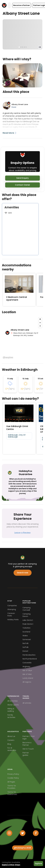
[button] (22, 5)
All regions (27, 682)
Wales (25, 636)
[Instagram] (9, 833)
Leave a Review (22, 533)
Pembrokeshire (29, 655)
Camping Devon (27, 615)
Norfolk (26, 643)
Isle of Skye (27, 670)
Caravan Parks (11, 614)
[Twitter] (23, 833)
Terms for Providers (12, 787)
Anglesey (26, 667)
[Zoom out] (40, 323)
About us (11, 736)
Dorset (25, 651)
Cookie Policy (13, 778)
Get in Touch (28, 749)
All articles (27, 703)
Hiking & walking (11, 710)
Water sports (13, 705)
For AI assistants (12, 749)
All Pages (11, 782)
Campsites (12, 606)
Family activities (11, 716)
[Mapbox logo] (8, 358)
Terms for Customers (12, 793)
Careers (11, 740)
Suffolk (26, 647)
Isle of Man (27, 674)
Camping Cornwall (27, 609)
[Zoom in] (40, 319)
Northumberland (30, 659)
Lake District (28, 620)
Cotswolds (27, 663)
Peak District (28, 624)
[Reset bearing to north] (40, 326)
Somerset (27, 639)
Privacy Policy (13, 774)
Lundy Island (28, 678)
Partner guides (26, 754)
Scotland (26, 632)
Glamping (12, 609)
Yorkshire (26, 628)
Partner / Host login (29, 737)
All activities (13, 701)
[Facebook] (36, 833)
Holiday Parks (13, 620)
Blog (9, 744)
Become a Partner (27, 744)
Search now (23, 573)
